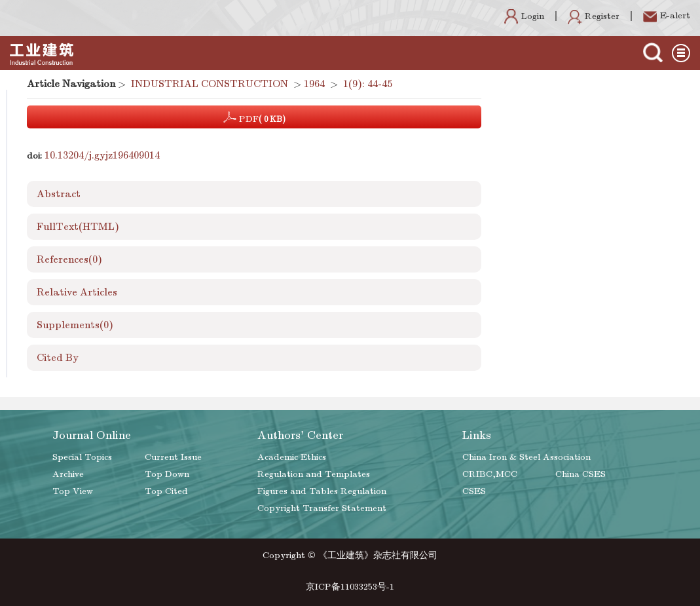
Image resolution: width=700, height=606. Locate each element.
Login (524, 16)
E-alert (667, 15)
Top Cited (166, 491)
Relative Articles (77, 292)
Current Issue (173, 457)
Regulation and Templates (314, 474)
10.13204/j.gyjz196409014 (102, 155)
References (69, 259)
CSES (474, 491)
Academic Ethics (292, 457)
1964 (314, 84)
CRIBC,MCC (490, 474)
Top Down (167, 474)
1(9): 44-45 (368, 84)
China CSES (580, 474)
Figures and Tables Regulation (322, 491)
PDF (254, 117)
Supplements (75, 325)
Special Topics (82, 457)
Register (594, 16)
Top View (73, 491)
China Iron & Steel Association (526, 457)
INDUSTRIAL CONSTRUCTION (210, 84)
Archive (68, 474)
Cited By (58, 358)
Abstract (59, 194)
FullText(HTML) (78, 227)
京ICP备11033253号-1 (350, 587)
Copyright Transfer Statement (322, 508)
